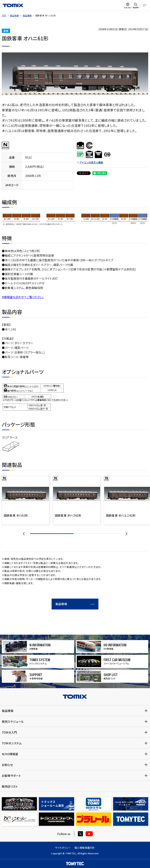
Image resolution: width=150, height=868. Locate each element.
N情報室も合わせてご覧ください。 (23, 297)
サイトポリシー (63, 848)
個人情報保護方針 (85, 848)
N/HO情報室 (10, 754)
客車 (6, 31)
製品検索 (14, 15)
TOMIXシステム (12, 743)
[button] (25, 534)
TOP (4, 15)
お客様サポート (11, 776)
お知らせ (7, 765)
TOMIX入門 (9, 732)
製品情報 (27, 15)
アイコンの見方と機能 (91, 162)
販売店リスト (10, 786)
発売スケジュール (13, 722)
